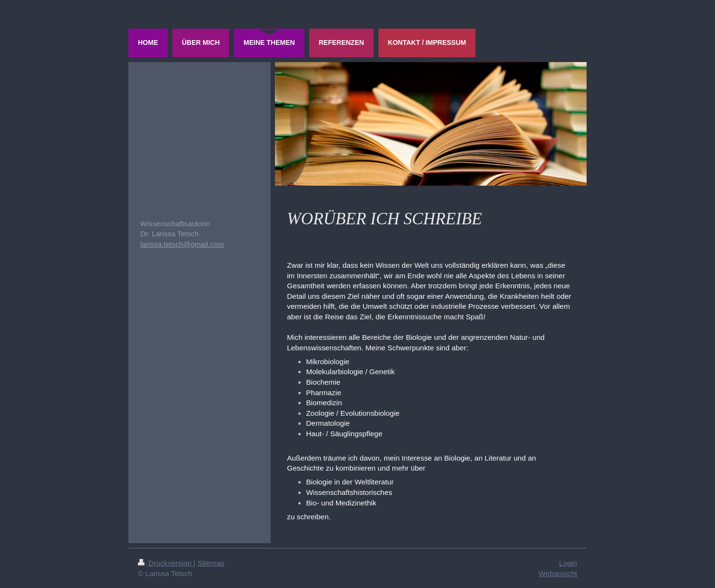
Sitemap (211, 563)
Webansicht (558, 573)
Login (568, 563)
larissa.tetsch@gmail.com (182, 244)
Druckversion (166, 563)
